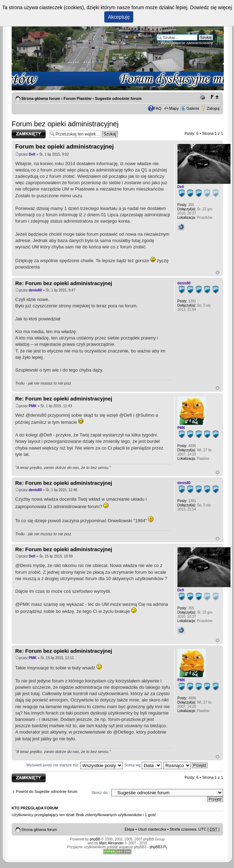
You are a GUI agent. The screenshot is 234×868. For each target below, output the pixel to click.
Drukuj (204, 97)
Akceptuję (119, 17)
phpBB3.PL (159, 847)
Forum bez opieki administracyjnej (65, 124)
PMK (33, 406)
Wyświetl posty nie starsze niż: (75, 765)
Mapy (174, 108)
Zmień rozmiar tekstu (214, 97)
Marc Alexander (112, 843)
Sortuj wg (143, 765)
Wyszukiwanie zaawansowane (187, 43)
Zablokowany (29, 134)
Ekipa (129, 829)
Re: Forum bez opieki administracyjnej (64, 283)
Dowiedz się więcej (211, 7)
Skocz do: (100, 792)
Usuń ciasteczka (152, 829)
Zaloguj (213, 108)
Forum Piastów (78, 98)
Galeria (192, 108)
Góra (218, 273)
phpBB (95, 839)
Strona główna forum (41, 98)
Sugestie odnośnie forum (118, 98)
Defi (32, 154)
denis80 (35, 290)
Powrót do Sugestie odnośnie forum (47, 791)
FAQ (158, 108)
